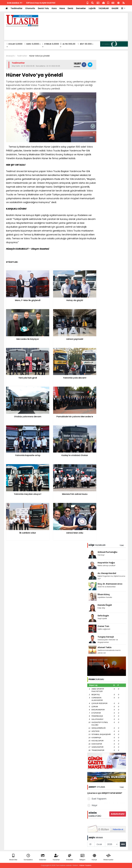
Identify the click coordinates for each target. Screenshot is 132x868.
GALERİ (115, 8)
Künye (94, 857)
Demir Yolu (43, 8)
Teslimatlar (16, 8)
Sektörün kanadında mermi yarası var (109, 652)
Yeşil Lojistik (102, 618)
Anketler (70, 857)
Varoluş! (101, 555)
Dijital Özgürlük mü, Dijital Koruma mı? (111, 577)
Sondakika (28, 857)
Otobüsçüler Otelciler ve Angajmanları (108, 641)
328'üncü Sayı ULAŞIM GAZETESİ (41, 3)
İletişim (82, 857)
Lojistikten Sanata (105, 597)
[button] (123, 8)
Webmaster (108, 857)
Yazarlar (56, 857)
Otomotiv (30, 8)
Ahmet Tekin (105, 647)
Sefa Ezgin (103, 616)
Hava (62, 8)
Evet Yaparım (97, 799)
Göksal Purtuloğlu (107, 552)
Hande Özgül (105, 605)
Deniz (70, 8)
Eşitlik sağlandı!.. (104, 629)
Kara (54, 8)
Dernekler (81, 8)
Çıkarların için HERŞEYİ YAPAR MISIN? (105, 793)
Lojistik (92, 8)
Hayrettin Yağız (106, 563)
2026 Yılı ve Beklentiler (107, 587)
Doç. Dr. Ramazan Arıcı (110, 584)
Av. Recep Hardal (107, 573)
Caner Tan (103, 626)
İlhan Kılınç (104, 594)
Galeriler (43, 857)
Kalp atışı (101, 608)
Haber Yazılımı (85, 865)
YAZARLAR (104, 8)
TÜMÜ (122, 545)
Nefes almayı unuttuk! (107, 566)
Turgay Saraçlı (106, 637)
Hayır (92, 805)
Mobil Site (13, 857)
